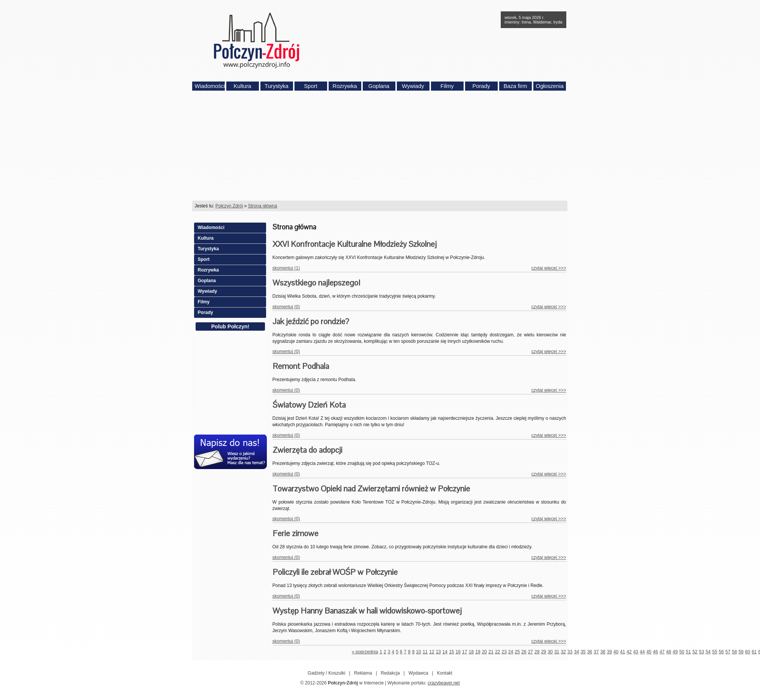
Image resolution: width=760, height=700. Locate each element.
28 (537, 652)
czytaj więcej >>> (549, 268)
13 (438, 652)
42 (629, 652)
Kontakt (445, 673)
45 (649, 652)
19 (478, 652)
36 (590, 652)
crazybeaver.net (444, 683)
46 (656, 652)
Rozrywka (345, 86)
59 (741, 652)
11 (425, 652)
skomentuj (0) (286, 307)
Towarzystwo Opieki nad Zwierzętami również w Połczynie (371, 489)
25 (517, 652)
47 (662, 652)
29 (543, 652)
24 (511, 652)
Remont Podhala (301, 366)
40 (616, 652)
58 (734, 652)
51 (688, 652)
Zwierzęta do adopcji (307, 450)
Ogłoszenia (550, 86)
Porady (481, 86)
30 (550, 652)
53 (701, 652)
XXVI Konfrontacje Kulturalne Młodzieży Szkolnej (355, 244)
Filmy (447, 86)
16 (458, 652)
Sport (311, 86)
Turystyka (277, 86)
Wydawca (418, 673)
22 (498, 652)
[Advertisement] (380, 146)
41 (623, 652)
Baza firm (516, 86)
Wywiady (413, 86)
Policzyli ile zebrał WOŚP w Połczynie (335, 572)
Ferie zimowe (295, 533)
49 (675, 652)
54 (708, 652)
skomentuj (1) (286, 268)
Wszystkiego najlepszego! (316, 283)
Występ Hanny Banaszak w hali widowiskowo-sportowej (367, 611)
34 (576, 652)
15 (451, 652)
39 (609, 652)
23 (504, 652)
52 (695, 652)
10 (419, 652)
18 (471, 652)
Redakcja (390, 673)
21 (491, 652)
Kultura (242, 86)
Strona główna (262, 206)
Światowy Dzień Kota (309, 405)
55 (715, 652)
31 (557, 652)
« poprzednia (365, 652)
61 (754, 652)
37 (596, 652)
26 (524, 652)
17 (465, 652)
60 (748, 652)
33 (570, 652)
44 (642, 652)
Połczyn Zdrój (229, 206)
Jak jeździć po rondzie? (311, 321)
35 (583, 652)
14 (445, 652)
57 (728, 652)
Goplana (379, 86)
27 (530, 652)
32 (563, 652)
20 (484, 652)
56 (721, 652)
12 (432, 652)
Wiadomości (210, 86)
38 (603, 652)
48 (668, 652)
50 (682, 652)
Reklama (363, 673)
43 (635, 652)
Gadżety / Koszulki (327, 673)
